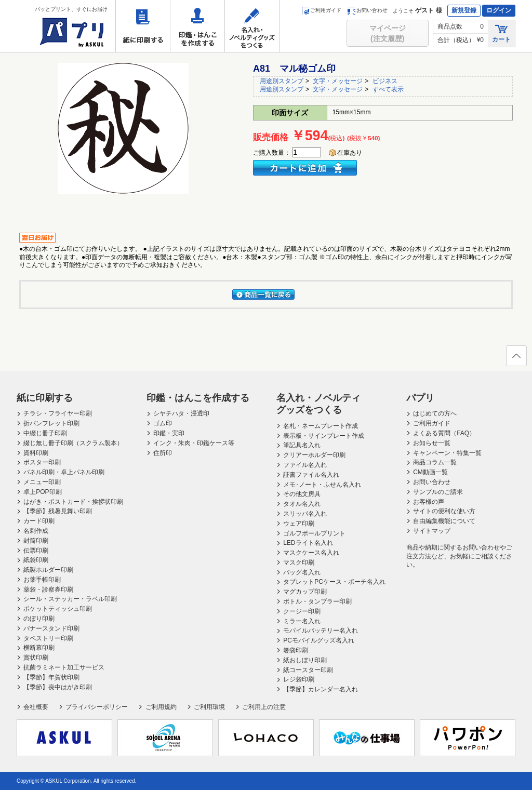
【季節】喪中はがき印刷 (58, 687)
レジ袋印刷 (299, 679)
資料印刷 (36, 453)
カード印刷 (39, 521)
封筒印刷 (36, 541)
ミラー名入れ (302, 621)
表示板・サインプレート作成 (324, 436)
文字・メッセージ (338, 81)
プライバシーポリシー (97, 707)
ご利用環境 (209, 707)
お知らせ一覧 (432, 443)
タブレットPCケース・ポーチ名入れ (334, 582)
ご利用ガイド (321, 10)
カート (501, 33)
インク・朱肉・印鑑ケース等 (194, 443)
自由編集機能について (444, 521)
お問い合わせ (368, 10)
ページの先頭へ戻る (516, 359)
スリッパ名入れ (305, 514)
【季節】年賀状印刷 (51, 677)
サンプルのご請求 (438, 492)
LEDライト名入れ (308, 543)
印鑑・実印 (169, 433)
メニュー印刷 (42, 482)
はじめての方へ (435, 413)
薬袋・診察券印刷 (48, 590)
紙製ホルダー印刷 (48, 570)
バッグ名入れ (302, 572)
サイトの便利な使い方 (444, 511)
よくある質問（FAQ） (444, 433)
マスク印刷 (299, 563)
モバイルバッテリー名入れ (321, 631)
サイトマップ (432, 531)
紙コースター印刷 (308, 670)
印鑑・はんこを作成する (197, 26)
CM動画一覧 (430, 472)
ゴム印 (163, 423)
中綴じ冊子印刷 (45, 433)
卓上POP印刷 (42, 492)
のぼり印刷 (39, 619)
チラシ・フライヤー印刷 (58, 413)
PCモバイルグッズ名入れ (319, 640)
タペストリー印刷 (48, 638)
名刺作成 (36, 531)
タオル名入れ (302, 504)
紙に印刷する (143, 26)
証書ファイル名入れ (311, 475)
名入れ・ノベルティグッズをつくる (252, 26)
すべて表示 (388, 89)
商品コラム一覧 (435, 462)
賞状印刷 (36, 658)
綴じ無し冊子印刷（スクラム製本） (73, 443)
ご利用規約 (161, 707)
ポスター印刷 (42, 462)
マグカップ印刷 (305, 592)
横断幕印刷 (39, 648)
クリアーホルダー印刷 (314, 455)
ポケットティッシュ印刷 (58, 609)
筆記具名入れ (302, 445)
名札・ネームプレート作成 (321, 426)
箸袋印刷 (296, 650)
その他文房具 (302, 494)
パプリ (420, 398)
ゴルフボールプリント (314, 533)
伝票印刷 (36, 551)
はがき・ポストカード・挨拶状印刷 (73, 502)
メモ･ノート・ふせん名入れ (322, 485)
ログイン (499, 10)
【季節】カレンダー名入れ (321, 689)
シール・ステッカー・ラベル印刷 (70, 599)
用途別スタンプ (282, 81)
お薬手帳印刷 (42, 580)
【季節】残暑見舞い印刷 (58, 511)
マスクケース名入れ (311, 553)
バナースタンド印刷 (51, 628)
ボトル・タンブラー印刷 (317, 601)
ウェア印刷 (299, 524)
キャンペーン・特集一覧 (447, 453)
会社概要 (36, 707)
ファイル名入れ (305, 465)
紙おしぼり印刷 (305, 660)
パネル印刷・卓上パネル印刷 (64, 472)
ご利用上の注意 (264, 707)
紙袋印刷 (36, 560)
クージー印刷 (302, 611)
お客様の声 (429, 502)
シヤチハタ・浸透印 (181, 413)
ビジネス (385, 81)
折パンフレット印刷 (51, 423)
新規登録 (464, 10)
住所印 (163, 453)
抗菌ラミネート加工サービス (64, 667)
